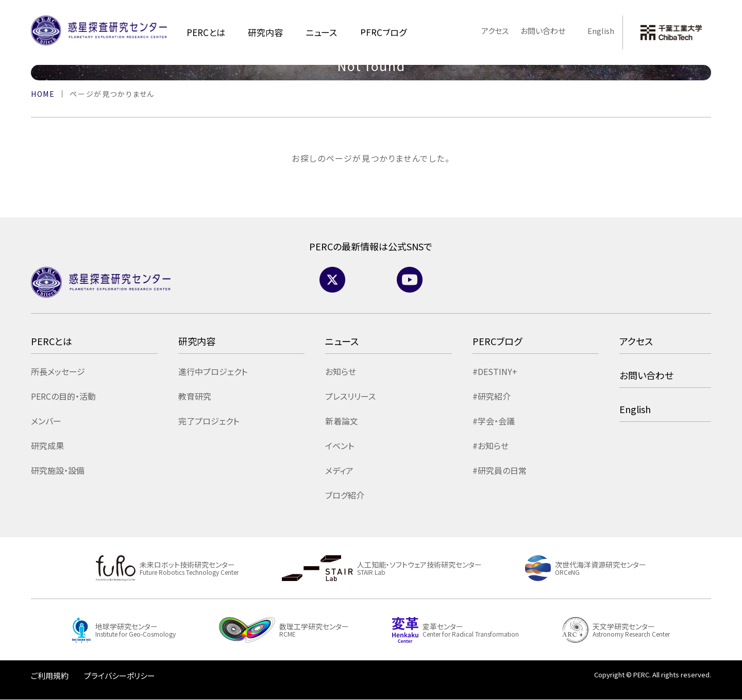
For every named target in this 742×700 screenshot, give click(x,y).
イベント (340, 446)
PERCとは (206, 32)
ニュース (321, 32)
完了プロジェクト (209, 421)
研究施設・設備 (58, 470)
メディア (339, 470)
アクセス (495, 31)
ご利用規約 (50, 676)
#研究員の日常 (500, 470)
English (596, 31)
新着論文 (342, 421)
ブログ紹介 (345, 495)
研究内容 (265, 32)
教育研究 (195, 396)
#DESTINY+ (495, 371)
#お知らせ (491, 446)
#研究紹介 (492, 396)
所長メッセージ (58, 371)
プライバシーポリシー (120, 676)
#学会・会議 (494, 421)
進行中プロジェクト (213, 371)
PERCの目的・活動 (63, 396)
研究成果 (47, 446)
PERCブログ (497, 341)
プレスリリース (350, 396)
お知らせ (341, 371)
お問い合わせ (543, 31)
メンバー (46, 421)
